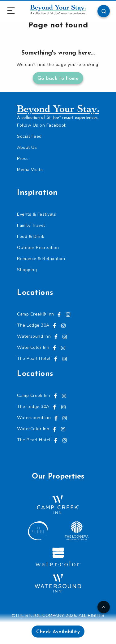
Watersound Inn (34, 336)
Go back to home (58, 79)
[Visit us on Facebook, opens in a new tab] (59, 314)
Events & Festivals (37, 214)
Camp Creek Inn (34, 395)
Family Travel (31, 225)
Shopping (27, 270)
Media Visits (30, 170)
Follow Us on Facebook (42, 125)
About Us (27, 147)
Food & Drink (31, 236)
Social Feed (29, 136)
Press (23, 159)
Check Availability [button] (58, 632)
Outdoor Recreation (38, 248)
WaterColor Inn (33, 347)
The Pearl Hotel (34, 359)
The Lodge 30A (33, 325)
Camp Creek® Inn (36, 314)
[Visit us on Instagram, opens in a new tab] (68, 314)
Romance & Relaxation (41, 259)
